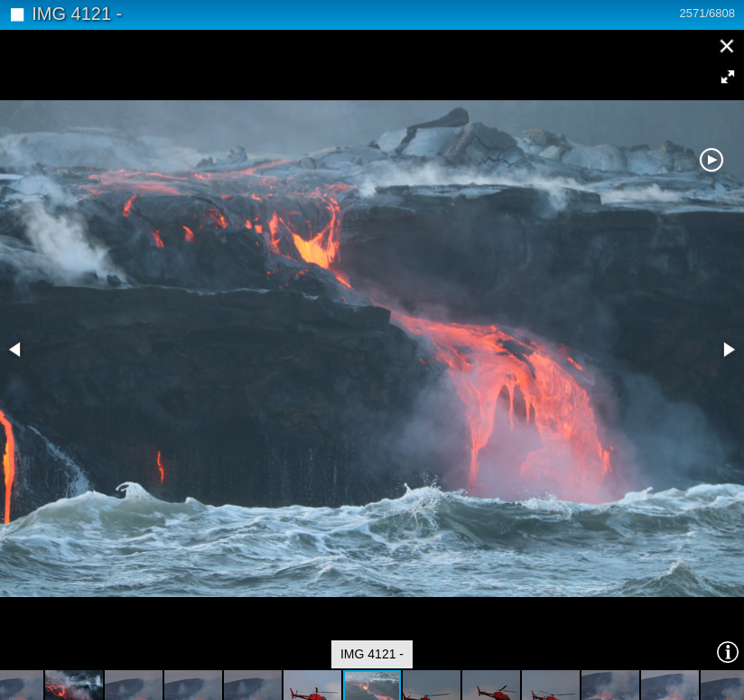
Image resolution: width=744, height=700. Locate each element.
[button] (728, 77)
